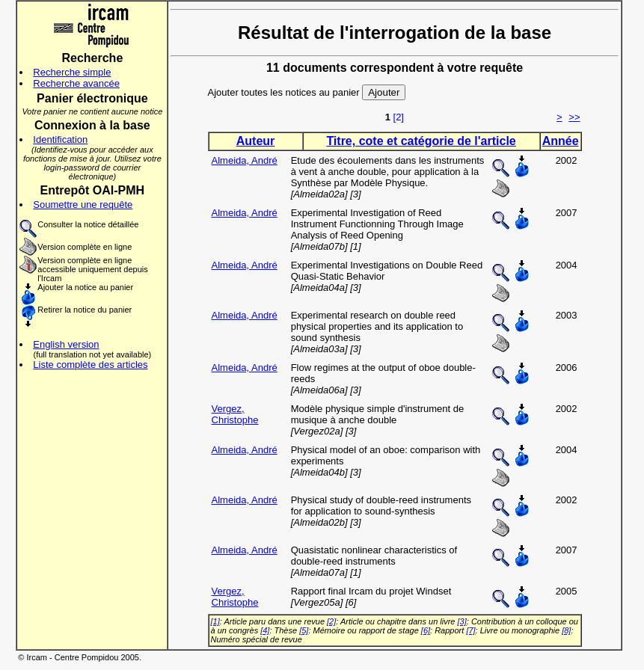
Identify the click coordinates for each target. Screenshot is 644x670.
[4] (265, 630)
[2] (399, 117)
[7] (470, 630)
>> (574, 117)
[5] (304, 630)
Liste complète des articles (90, 365)
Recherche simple (72, 72)
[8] (566, 630)
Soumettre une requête (83, 205)
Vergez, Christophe (235, 414)
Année (561, 141)
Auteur (256, 141)
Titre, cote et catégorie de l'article (421, 141)
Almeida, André (245, 160)
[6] (426, 630)
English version (66, 344)
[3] (462, 621)
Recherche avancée (76, 83)
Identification (60, 139)
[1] (215, 621)
